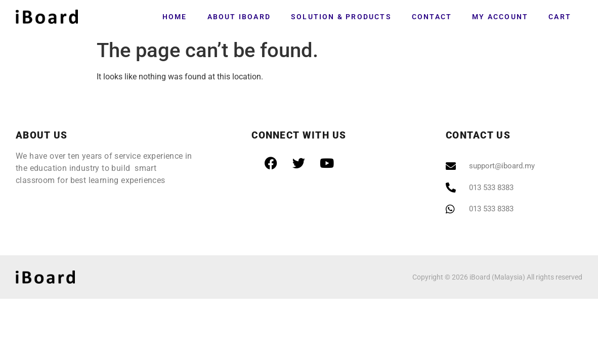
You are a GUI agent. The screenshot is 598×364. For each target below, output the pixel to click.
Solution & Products (341, 17)
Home (175, 17)
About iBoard (239, 17)
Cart (560, 17)
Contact (432, 17)
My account (500, 17)
